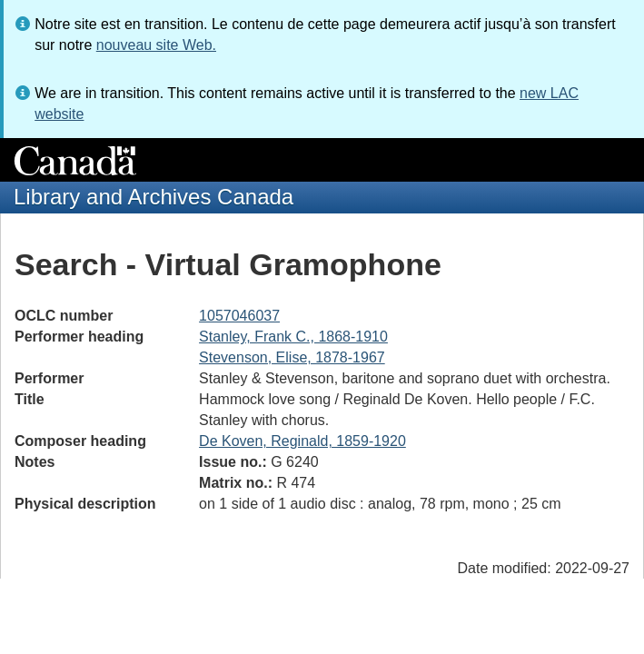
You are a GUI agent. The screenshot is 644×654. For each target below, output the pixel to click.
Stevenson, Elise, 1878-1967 (292, 357)
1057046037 (239, 316)
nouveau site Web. (156, 45)
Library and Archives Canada (154, 197)
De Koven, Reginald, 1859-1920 (302, 441)
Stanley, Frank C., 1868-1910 (293, 337)
